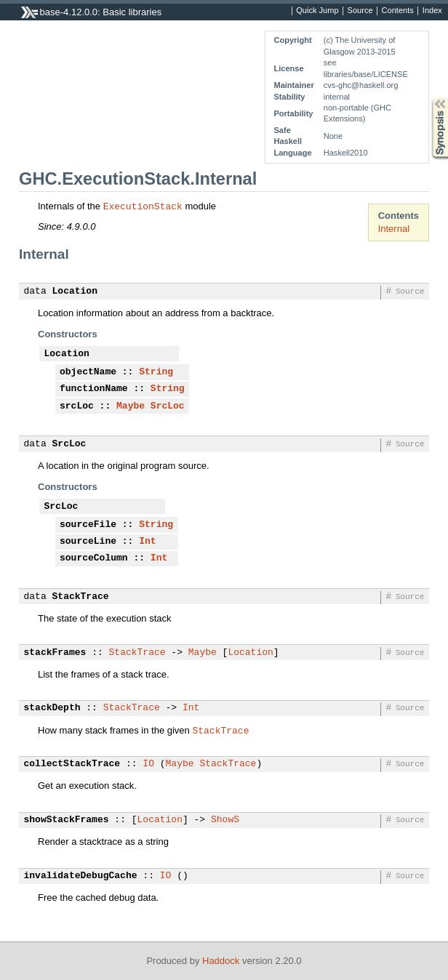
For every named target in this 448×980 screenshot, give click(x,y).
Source (360, 11)
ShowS (225, 820)
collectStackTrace (72, 764)
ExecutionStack (143, 206)
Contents (398, 11)
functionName (94, 389)
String (156, 372)
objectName (88, 372)
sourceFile (88, 525)
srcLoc (77, 406)
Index (432, 11)
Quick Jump (317, 11)
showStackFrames (67, 820)
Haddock (221, 961)
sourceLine (88, 542)
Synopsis (428, 99)
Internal (394, 229)
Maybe (131, 406)
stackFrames (55, 653)
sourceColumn (94, 558)
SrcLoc (168, 406)
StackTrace (81, 597)
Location (75, 292)
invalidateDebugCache (81, 876)
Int (147, 542)
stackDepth (52, 708)
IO (148, 764)
